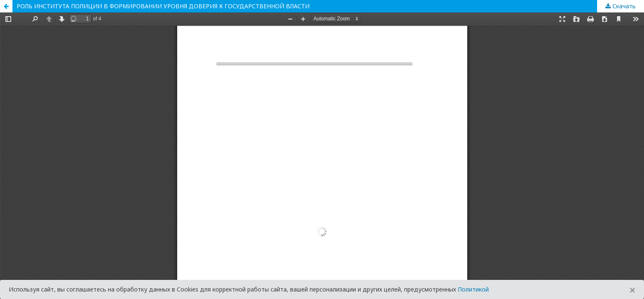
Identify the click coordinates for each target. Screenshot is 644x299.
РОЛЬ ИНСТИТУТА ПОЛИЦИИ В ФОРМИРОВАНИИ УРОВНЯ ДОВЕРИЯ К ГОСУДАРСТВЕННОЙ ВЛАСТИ (163, 6)
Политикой (473, 289)
